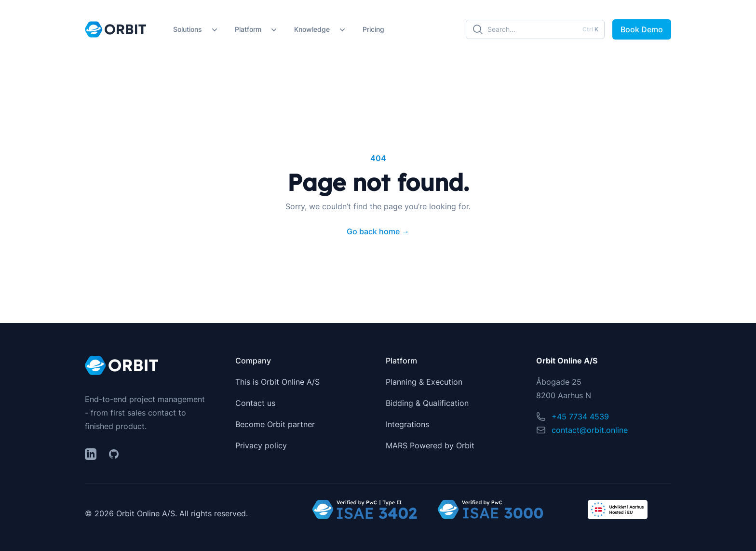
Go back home (378, 231)
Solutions (188, 29)
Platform (248, 29)
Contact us (255, 403)
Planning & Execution (424, 382)
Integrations (407, 424)
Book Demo (642, 29)
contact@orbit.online (590, 430)
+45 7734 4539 (580, 417)
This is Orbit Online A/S (277, 382)
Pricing (373, 29)
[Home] (115, 29)
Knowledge (312, 29)
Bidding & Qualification (427, 403)
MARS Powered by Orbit (430, 445)
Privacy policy (261, 445)
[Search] (535, 29)
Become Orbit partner (275, 424)
